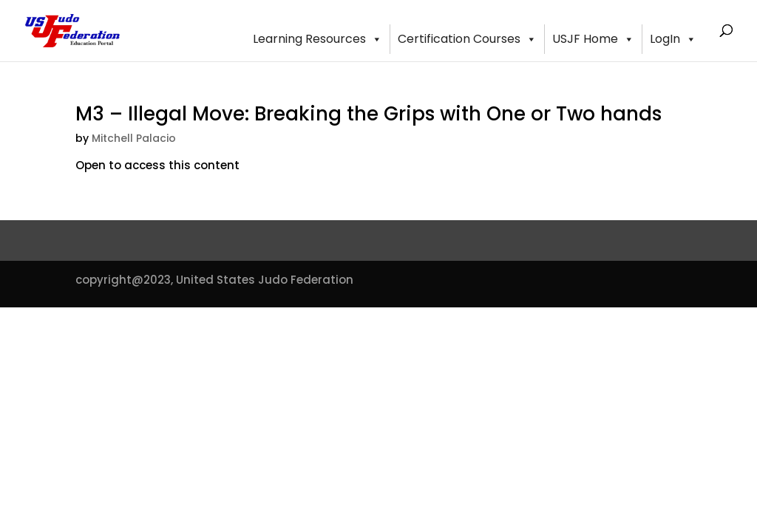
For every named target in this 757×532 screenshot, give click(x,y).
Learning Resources (318, 39)
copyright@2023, (124, 280)
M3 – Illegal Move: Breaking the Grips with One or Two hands (369, 114)
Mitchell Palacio (134, 138)
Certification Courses (467, 39)
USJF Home (593, 39)
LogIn (673, 39)
